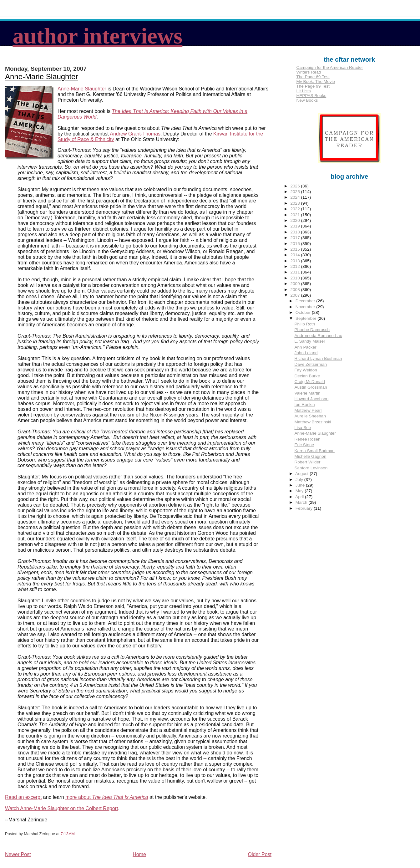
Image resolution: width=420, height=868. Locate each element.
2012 (296, 266)
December (306, 301)
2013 (296, 261)
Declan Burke (307, 376)
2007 (296, 295)
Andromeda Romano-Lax (318, 336)
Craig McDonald (309, 382)
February (305, 508)
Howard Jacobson (311, 399)
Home (139, 854)
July (300, 480)
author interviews (97, 36)
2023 (296, 203)
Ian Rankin (304, 404)
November (306, 307)
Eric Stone (304, 445)
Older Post (260, 854)
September (306, 318)
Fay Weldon (306, 370)
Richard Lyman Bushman (318, 358)
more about (79, 797)
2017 (296, 238)
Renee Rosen (307, 439)
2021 (296, 215)
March (302, 502)
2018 (296, 232)
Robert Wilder (307, 462)
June (301, 485)
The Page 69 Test (313, 77)
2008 (296, 290)
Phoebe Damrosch (312, 330)
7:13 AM (68, 834)
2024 (296, 197)
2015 (296, 249)
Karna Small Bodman (314, 451)
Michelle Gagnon (310, 456)
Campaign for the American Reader (329, 67)
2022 (296, 209)
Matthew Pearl (308, 410)
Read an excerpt (23, 797)
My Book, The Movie (316, 82)
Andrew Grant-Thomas (135, 134)
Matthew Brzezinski (313, 422)
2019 (296, 226)
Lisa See (303, 428)
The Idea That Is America (120, 797)
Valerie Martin (307, 393)
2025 (296, 192)
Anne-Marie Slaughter (41, 77)
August (302, 474)
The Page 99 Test (313, 86)
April (300, 497)
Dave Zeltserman (311, 364)
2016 (296, 244)
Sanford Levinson (311, 468)
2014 (296, 255)
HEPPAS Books (311, 96)
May (300, 491)
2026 (296, 186)
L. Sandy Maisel (309, 341)
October (304, 312)
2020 (296, 220)
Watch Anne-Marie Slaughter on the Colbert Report (61, 808)
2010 (296, 278)
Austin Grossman (311, 387)
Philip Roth (305, 324)
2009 (296, 284)
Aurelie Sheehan (310, 416)
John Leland (306, 353)
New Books (307, 100)
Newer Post (18, 854)
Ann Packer (305, 347)
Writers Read (309, 72)
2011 (296, 272)
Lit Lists (303, 91)
